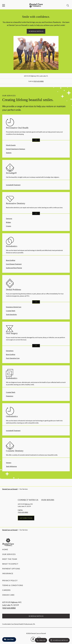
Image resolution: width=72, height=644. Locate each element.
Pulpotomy (10, 396)
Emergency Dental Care (14, 307)
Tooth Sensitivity (11, 314)
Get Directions (26, 518)
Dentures (9, 218)
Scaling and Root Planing (14, 268)
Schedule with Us (36, 31)
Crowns (9, 226)
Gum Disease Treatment (14, 264)
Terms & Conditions (13, 585)
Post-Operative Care (13, 358)
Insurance (8, 573)
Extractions (10, 351)
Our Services (9, 554)
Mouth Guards (11, 145)
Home (5, 549)
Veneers (9, 463)
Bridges (8, 222)
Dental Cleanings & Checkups (16, 149)
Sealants (9, 153)
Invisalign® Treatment (13, 185)
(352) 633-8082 (38, 81)
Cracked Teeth (11, 311)
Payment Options (11, 569)
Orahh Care (8, 595)
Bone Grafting (11, 260)
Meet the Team (10, 559)
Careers (6, 590)
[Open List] (36, 140)
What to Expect (10, 564)
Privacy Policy (10, 581)
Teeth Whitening (11, 466)
